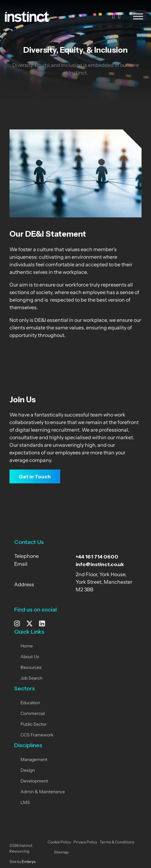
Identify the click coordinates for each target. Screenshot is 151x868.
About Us (30, 657)
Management (34, 760)
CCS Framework (37, 735)
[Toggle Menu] (138, 16)
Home (27, 646)
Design (28, 771)
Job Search (31, 679)
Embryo (29, 862)
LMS (25, 803)
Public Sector (34, 725)
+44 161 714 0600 (97, 557)
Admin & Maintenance (43, 792)
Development (34, 781)
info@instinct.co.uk (100, 564)
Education (30, 703)
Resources (31, 668)
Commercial (33, 714)
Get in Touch (35, 476)
